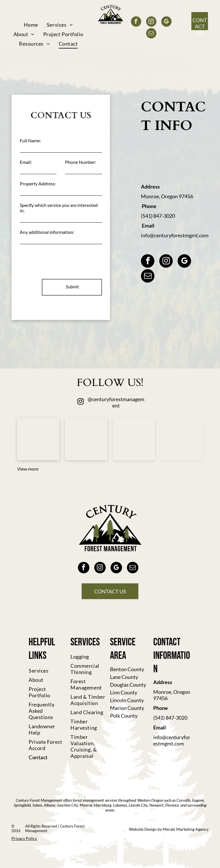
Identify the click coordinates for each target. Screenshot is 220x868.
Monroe (86, 805)
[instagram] (151, 22)
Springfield (22, 805)
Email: (26, 162)
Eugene (198, 800)
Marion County (127, 708)
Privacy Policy (24, 838)
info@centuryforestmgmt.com (175, 235)
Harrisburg (103, 805)
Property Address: (38, 183)
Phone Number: (81, 162)
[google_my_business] (166, 22)
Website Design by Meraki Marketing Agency (169, 829)
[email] (151, 34)
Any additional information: (47, 232)
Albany (49, 805)
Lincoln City (138, 805)
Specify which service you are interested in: (59, 208)
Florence (172, 805)
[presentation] (63, 262)
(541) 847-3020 (158, 216)
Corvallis (183, 800)
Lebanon (120, 805)
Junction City (67, 805)
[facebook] (136, 22)
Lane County (124, 677)
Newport (156, 805)
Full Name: (30, 140)
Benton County (127, 669)
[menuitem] (31, 25)
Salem (37, 805)
